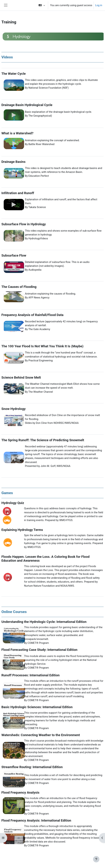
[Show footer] (96, 859)
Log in (99, 5)
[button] (42, 5)
